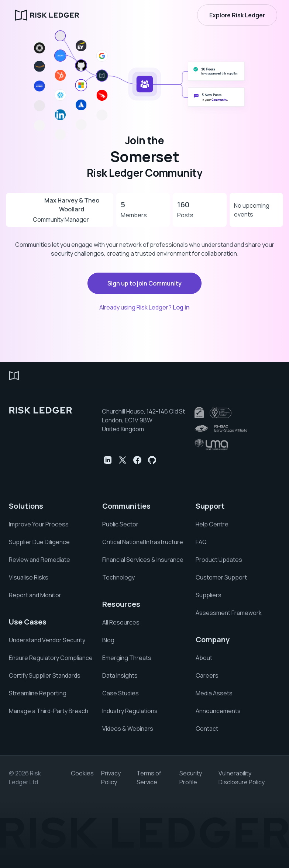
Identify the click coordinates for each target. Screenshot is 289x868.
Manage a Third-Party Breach (49, 711)
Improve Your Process (39, 524)
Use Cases (28, 622)
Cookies (82, 773)
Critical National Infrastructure (143, 542)
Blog (108, 640)
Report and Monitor (35, 595)
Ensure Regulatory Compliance (51, 658)
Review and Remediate (39, 560)
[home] (47, 15)
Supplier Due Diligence (39, 542)
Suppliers (209, 595)
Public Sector (120, 524)
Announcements (218, 711)
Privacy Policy (111, 778)
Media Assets (214, 693)
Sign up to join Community (144, 283)
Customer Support (221, 577)
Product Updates (219, 560)
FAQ (201, 542)
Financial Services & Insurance (143, 560)
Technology (118, 577)
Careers (207, 675)
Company (213, 639)
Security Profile (191, 778)
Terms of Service (149, 778)
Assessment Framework (229, 613)
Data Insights (120, 675)
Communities (126, 506)
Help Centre (212, 524)
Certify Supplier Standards (45, 675)
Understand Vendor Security (47, 640)
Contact (207, 729)
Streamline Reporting (38, 693)
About (204, 658)
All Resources (121, 622)
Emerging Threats (127, 658)
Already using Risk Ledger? (144, 307)
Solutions (26, 506)
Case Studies (121, 693)
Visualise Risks (29, 577)
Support (210, 506)
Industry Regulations (130, 711)
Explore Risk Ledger (237, 15)
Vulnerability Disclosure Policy (242, 778)
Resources (121, 604)
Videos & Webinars (128, 729)
